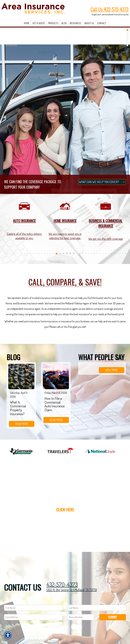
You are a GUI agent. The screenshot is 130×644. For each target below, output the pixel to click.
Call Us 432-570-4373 (110, 9)
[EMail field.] (33, 617)
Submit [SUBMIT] (113, 617)
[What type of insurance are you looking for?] (102, 182)
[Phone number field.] (81, 617)
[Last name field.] (97, 608)
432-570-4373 (62, 584)
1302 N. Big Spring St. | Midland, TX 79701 (72, 590)
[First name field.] (33, 608)
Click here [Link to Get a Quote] (65, 509)
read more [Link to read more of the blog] (22, 424)
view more (112, 370)
